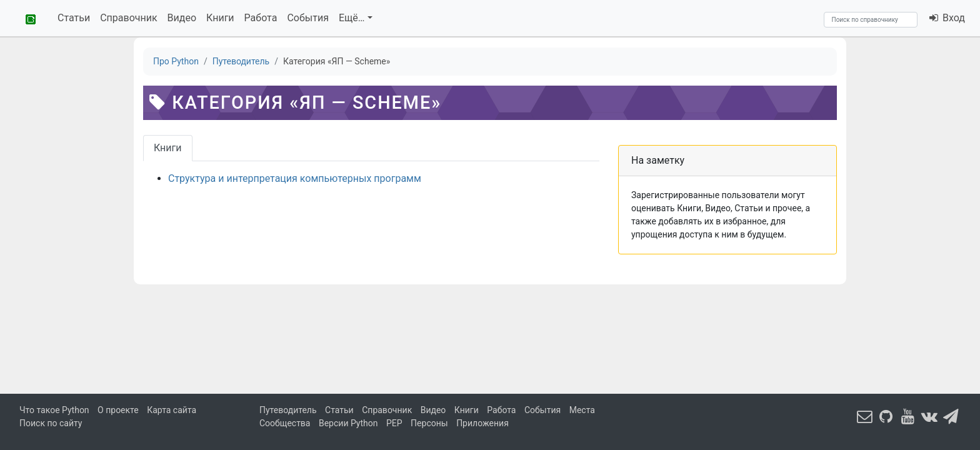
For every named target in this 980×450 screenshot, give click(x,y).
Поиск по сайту (51, 423)
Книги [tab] (168, 148)
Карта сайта (172, 410)
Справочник (128, 18)
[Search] (871, 20)
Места (582, 410)
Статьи (74, 18)
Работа (261, 18)
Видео (182, 18)
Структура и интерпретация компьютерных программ (295, 178)
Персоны (429, 423)
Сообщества (285, 423)
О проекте (118, 410)
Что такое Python (54, 410)
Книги (220, 18)
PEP (394, 423)
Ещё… (352, 18)
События (308, 18)
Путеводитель (288, 410)
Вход (947, 18)
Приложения (482, 423)
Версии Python (348, 423)
